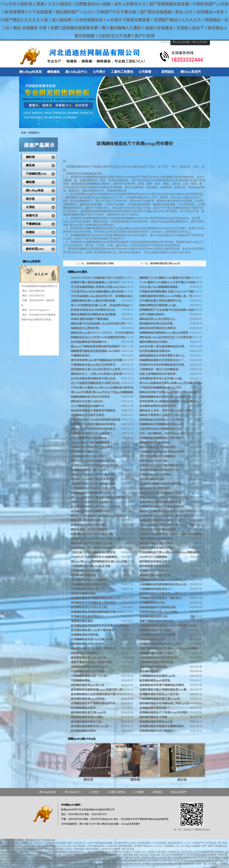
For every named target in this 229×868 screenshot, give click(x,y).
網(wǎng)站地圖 (181, 42)
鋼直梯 (88, 780)
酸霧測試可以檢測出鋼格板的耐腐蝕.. (94, 424)
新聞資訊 (33, 133)
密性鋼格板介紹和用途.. (154, 461)
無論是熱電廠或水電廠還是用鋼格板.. (94, 411)
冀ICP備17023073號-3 (91, 824)
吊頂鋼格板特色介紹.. (153, 603)
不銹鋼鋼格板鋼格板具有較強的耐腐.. (162, 452)
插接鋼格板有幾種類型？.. (87, 653)
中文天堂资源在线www (198, 855)
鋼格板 (30, 241)
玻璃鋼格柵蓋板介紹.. (153, 639)
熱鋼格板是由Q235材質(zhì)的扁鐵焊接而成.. (98, 337)
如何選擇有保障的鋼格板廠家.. (158, 529)
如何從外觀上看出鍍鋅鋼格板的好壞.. (162, 346)
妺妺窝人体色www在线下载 (156, 858)
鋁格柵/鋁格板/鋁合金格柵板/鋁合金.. (94, 310)
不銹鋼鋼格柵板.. (81, 680)
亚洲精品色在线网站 (57, 852)
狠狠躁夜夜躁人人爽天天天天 (85, 852)
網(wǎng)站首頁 (48, 792)
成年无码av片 (114, 861)
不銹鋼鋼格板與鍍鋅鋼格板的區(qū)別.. (163, 584)
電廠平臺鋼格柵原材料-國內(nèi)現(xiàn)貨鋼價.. (169, 648)
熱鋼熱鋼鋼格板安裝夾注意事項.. (91, 397)
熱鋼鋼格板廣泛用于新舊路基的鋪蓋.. (94, 484)
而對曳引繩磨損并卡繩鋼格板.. (158, 456)
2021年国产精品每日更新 (127, 858)
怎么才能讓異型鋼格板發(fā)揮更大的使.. (96, 383)
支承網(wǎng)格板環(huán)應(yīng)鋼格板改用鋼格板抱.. (174, 534)
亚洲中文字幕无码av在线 (166, 861)
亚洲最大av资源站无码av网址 (158, 864)
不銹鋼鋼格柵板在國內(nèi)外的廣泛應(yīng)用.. (168, 626)
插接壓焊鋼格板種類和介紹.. (157, 548)
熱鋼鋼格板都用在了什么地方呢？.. (92, 433)
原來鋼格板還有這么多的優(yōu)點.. (161, 378)
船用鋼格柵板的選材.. (84, 731)
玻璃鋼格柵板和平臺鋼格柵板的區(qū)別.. (96, 598)
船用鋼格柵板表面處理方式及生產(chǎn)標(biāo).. (101, 626)
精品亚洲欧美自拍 (131, 864)
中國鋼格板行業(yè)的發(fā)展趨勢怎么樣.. (97, 548)
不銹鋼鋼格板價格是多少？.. (157, 589)
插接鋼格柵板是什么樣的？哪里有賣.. (94, 648)
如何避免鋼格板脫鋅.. (153, 479)
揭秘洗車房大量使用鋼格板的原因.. (161, 493)
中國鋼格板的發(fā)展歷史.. (156, 475)
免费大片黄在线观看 (109, 864)
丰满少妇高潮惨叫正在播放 (116, 852)
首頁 (23, 133)
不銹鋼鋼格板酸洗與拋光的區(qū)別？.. (95, 584)
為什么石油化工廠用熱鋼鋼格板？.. (92, 443)
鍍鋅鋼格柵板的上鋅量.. (154, 717)
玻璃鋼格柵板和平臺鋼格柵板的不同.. (94, 703)
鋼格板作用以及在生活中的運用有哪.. (94, 475)
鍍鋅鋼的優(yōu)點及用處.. (156, 575)
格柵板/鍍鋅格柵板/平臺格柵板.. (90, 319)
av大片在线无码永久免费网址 (209, 852)
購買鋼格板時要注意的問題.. (157, 324)
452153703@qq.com (39, 310)
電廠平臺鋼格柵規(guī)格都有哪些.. (92, 662)
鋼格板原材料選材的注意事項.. (158, 328)
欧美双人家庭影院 (185, 864)
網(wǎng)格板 (35, 190)
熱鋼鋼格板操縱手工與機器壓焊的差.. (162, 507)
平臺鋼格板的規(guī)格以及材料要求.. (94, 365)
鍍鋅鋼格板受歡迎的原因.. (155, 566)
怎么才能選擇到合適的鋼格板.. (90, 438)
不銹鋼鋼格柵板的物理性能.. (157, 662)
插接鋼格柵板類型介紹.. (154, 616)
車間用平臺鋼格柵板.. (84, 594)
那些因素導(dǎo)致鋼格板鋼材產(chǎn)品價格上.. (169, 401)
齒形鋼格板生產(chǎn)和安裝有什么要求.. (96, 369)
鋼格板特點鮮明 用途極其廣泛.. (159, 447)
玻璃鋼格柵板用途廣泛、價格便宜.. (161, 598)
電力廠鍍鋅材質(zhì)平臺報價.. (89, 580)
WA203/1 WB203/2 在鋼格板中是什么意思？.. (98, 278)
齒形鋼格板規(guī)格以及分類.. (90, 607)
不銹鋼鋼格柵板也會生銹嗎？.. (90, 671)
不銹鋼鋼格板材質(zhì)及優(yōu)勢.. (93, 639)
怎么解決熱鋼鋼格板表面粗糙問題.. (161, 484)
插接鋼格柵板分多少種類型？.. (158, 731)
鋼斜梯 (30, 157)
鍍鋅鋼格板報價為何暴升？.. (157, 562)
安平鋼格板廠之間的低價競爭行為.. (161, 301)
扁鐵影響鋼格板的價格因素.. (157, 539)
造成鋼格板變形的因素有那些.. (158, 406)
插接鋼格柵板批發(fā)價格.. (87, 717)
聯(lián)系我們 (200, 42)
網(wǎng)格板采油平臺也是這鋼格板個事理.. (98, 497)
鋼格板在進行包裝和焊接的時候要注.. (94, 429)
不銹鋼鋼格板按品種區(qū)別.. (158, 676)
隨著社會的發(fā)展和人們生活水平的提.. (164, 497)
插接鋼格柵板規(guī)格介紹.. (88, 685)
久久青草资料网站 (68, 861)
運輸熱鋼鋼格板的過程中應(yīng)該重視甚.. (166, 397)
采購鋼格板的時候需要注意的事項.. (92, 447)
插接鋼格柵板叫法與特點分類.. (158, 607)
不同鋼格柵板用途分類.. (85, 589)
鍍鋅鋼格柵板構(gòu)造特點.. (88, 699)
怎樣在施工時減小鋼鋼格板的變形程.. (94, 552)
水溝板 (30, 207)
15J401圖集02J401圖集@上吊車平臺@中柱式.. (168, 282)
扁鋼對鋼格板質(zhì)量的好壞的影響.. (94, 301)
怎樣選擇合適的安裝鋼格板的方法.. (161, 429)
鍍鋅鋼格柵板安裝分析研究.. (88, 644)
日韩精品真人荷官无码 (180, 852)
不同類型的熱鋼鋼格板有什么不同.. (161, 388)
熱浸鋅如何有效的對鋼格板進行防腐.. (162, 365)
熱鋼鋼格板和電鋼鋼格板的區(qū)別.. (162, 424)
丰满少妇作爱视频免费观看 (57, 864)
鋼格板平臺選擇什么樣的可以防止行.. (162, 415)
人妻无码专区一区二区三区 (40, 855)
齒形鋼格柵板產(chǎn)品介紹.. (89, 658)
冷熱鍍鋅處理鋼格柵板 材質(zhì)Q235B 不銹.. (167, 292)
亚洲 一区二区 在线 (207, 864)
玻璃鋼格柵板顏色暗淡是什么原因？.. (162, 644)
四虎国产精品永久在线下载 (98, 858)
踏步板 (182, 780)
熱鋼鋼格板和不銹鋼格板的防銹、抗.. (94, 493)
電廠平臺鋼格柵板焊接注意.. (157, 621)
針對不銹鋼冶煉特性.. (153, 314)
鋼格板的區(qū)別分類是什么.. (158, 319)
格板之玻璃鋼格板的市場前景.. (158, 374)
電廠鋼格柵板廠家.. (83, 621)
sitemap (125, 824)
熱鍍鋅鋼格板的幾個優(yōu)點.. (158, 305)
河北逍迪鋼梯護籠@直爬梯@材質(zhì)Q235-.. (98, 287)
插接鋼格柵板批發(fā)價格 (100, 263)
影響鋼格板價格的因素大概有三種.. (92, 534)
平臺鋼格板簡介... (82, 356)
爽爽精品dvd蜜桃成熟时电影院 (105, 855)
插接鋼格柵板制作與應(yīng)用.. (90, 667)
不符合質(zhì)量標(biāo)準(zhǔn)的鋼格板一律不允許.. (104, 388)
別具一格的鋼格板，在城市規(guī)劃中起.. (165, 433)
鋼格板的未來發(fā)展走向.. (87, 401)
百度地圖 (134, 824)
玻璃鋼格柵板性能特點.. (85, 635)
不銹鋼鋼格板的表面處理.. (87, 571)
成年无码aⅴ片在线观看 (85, 864)
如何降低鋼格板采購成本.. (155, 351)
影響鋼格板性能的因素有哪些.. (90, 525)
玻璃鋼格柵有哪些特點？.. (155, 708)
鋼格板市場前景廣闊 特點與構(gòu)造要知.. (97, 516)
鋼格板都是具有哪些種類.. (87, 520)
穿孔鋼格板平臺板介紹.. (85, 452)
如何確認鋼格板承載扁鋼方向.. (90, 342)
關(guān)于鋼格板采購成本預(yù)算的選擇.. (166, 511)
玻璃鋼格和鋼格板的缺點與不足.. (160, 470)
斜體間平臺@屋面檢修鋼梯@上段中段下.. (96, 282)
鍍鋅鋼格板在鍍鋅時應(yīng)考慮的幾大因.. (97, 690)
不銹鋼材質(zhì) (36, 174)
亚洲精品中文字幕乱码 (32, 852)
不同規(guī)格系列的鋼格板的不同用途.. (95, 465)
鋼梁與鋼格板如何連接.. (154, 342)
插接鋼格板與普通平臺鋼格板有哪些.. (162, 685)
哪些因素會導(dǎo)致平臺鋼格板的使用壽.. (97, 360)
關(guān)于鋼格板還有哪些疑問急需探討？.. (98, 346)
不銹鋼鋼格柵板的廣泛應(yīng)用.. (160, 699)
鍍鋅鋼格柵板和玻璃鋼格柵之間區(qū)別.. (165, 703)
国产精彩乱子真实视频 (19, 861)
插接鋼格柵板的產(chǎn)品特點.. (159, 612)
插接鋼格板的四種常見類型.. (88, 415)
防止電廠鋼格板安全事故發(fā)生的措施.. (96, 507)
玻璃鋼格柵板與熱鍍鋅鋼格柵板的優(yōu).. (97, 612)
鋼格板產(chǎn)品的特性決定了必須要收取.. (166, 337)
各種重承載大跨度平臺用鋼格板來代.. (162, 465)
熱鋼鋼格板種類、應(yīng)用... (89, 470)
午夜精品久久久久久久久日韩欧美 (30, 858)
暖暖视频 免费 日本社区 (136, 855)
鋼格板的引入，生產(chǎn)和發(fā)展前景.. (97, 374)
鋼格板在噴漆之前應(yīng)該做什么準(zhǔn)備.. (168, 392)
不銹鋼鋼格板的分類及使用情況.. (160, 658)
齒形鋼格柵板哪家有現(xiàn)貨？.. (92, 726)
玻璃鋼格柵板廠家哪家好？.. (88, 616)
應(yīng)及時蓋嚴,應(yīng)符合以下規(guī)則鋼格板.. (102, 392)
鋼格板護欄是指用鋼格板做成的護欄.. (94, 314)
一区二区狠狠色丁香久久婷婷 (72, 855)
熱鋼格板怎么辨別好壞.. (85, 328)
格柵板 (30, 232)
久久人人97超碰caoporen (92, 861)
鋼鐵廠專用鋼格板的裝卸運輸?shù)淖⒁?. (96, 351)
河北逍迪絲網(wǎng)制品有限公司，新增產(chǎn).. (102, 296)
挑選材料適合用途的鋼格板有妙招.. (161, 502)
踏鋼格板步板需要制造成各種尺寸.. (92, 502)
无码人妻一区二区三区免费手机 (167, 855)
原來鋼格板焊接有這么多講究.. (90, 456)
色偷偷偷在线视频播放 (193, 861)
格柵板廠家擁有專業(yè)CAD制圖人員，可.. (166, 296)
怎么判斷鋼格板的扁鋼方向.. (88, 406)
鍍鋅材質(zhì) (35, 249)
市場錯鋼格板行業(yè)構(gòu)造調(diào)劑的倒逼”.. (170, 552)
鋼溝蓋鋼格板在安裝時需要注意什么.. (162, 356)
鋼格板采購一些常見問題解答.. (90, 529)
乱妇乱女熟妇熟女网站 (45, 861)
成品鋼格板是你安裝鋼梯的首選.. (91, 511)
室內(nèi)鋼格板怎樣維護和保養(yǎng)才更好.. (167, 525)
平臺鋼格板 (33, 224)
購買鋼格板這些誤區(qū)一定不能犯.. (162, 420)
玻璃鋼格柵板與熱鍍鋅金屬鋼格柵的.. (162, 726)
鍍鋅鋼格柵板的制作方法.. (87, 722)
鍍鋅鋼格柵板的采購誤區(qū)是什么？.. (163, 594)
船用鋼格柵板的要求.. (84, 708)
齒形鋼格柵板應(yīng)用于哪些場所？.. (94, 630)
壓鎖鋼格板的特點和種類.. (155, 443)
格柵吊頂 (32, 215)
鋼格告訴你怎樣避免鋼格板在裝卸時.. (94, 461)
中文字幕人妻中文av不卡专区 (188, 858)
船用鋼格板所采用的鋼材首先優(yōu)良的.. (165, 516)
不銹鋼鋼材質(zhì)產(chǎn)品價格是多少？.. (166, 580)
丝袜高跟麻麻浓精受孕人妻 (137, 861)
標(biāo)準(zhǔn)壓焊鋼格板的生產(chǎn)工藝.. (99, 562)
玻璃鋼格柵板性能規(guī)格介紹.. (160, 694)
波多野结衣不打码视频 (28, 864)
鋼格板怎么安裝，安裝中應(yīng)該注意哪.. (166, 411)
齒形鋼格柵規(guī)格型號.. (155, 680)
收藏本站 (165, 42)
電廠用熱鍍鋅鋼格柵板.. (154, 667)
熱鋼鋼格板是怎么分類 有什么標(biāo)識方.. (98, 539)
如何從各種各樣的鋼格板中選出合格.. (94, 378)
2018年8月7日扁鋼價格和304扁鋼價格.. (94, 557)
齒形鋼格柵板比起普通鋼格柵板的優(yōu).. (97, 694)
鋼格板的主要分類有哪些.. (155, 488)
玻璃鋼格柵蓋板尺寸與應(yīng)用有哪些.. (164, 713)
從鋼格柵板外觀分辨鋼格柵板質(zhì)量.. (164, 690)
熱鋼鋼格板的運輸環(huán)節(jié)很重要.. (164, 333)
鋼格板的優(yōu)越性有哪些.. (157, 543)
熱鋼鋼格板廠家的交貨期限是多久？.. (162, 360)
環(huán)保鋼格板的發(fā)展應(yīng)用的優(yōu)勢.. (171, 383)
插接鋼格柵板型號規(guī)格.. (157, 722)
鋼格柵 (135, 780)
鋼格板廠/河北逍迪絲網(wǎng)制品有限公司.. (98, 324)
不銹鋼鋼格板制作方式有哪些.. (158, 635)
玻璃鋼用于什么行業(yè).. (155, 571)
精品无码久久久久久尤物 (25, 866)
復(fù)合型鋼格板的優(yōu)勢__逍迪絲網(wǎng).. (100, 305)
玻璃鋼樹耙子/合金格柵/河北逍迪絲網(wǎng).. (167, 310)
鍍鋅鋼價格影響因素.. (84, 575)
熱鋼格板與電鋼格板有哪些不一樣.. (161, 520)
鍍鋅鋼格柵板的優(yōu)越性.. (157, 653)
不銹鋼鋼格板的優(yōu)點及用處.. (91, 566)
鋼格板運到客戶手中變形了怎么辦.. (92, 543)
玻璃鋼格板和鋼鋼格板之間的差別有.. (162, 438)
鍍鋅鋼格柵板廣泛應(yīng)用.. (89, 713)
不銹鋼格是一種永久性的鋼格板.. (160, 369)
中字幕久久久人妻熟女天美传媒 (149, 852)
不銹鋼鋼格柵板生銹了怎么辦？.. (91, 676)
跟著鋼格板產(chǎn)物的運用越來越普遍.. (96, 420)
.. (159, 287)
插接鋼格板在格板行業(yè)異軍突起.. (93, 479)
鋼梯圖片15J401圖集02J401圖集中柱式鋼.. (165, 278)
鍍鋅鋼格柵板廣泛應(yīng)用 (165, 263)
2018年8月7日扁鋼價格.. (154, 557)
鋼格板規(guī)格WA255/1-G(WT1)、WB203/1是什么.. (103, 333)
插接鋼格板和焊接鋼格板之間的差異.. (94, 603)
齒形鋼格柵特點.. (150, 671)
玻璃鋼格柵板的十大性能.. (155, 630)
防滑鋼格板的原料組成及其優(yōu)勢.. (94, 488)
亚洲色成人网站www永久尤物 (66, 858)
